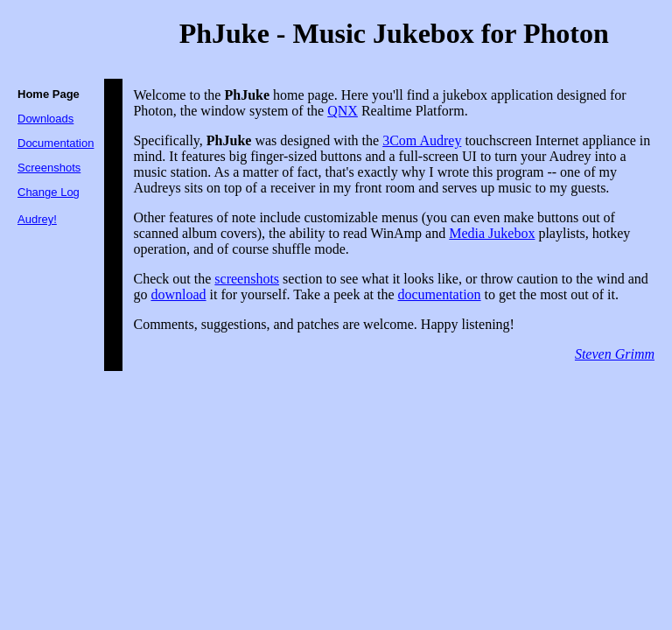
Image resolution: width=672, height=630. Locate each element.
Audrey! (37, 219)
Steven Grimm (615, 354)
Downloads (45, 119)
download (178, 294)
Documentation (56, 143)
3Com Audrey (422, 140)
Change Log (49, 192)
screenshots (247, 279)
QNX (343, 111)
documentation (440, 294)
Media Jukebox (492, 233)
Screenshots (49, 168)
